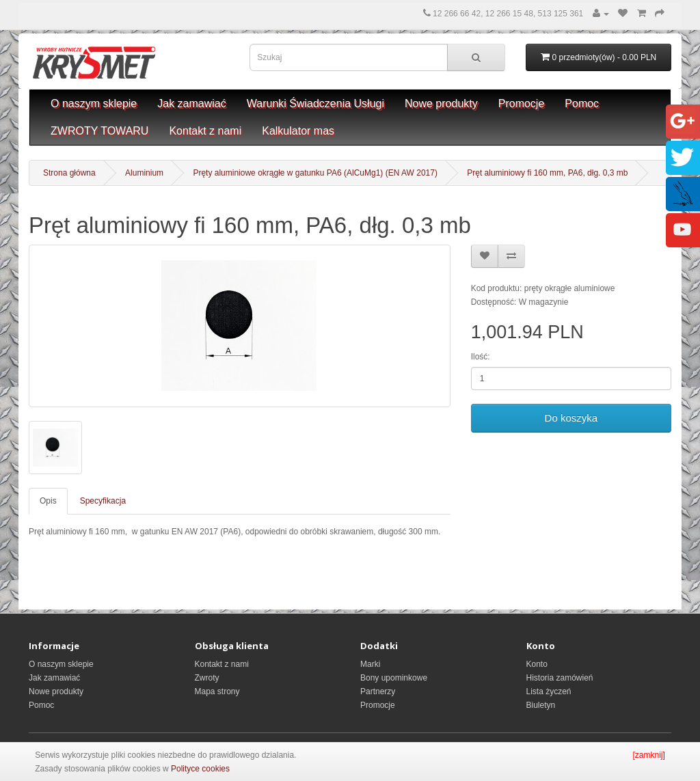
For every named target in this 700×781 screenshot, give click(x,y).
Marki (370, 664)
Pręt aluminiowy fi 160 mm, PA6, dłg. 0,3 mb (547, 173)
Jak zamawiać (191, 104)
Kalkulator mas (298, 131)
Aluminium (144, 173)
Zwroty (207, 678)
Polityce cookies (200, 769)
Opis (48, 501)
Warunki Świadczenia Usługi (315, 104)
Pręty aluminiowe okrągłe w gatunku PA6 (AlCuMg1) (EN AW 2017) (315, 173)
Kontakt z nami (205, 131)
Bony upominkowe (394, 678)
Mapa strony (217, 691)
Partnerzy (378, 691)
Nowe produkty (441, 104)
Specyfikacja (103, 501)
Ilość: (481, 357)
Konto (537, 664)
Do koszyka (571, 418)
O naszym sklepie (94, 104)
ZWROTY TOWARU (99, 131)
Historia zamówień (560, 678)
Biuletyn (541, 705)
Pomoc (582, 104)
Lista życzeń (549, 691)
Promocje (522, 104)
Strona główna (69, 173)
